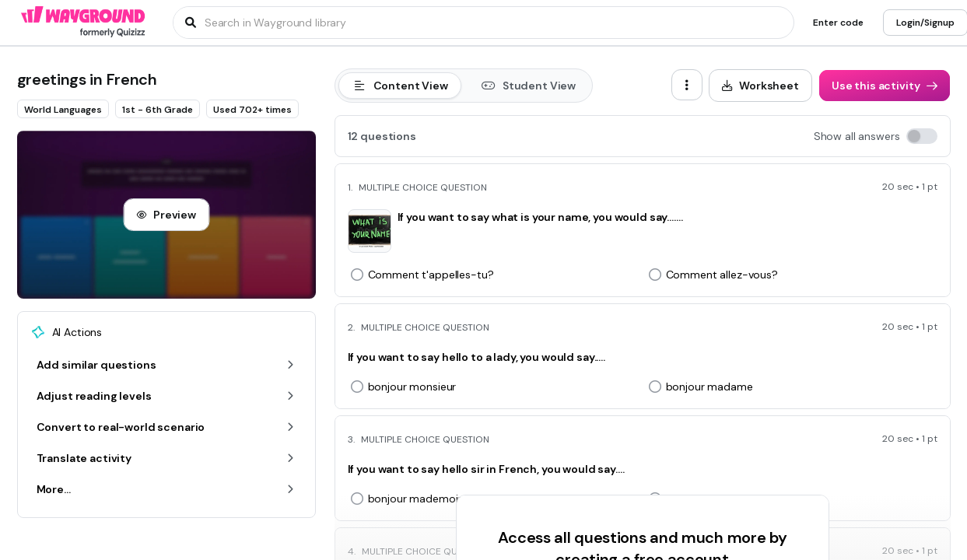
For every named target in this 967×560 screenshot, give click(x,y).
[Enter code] (838, 23)
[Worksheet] (760, 86)
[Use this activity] (885, 86)
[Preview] (166, 215)
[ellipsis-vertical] (687, 85)
